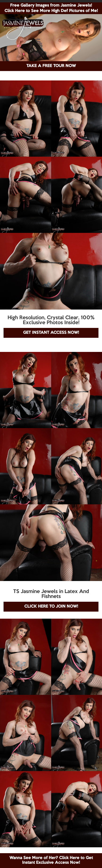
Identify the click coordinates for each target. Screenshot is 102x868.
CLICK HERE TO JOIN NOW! (51, 607)
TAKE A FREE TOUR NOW (51, 66)
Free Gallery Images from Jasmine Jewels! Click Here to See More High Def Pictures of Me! (51, 8)
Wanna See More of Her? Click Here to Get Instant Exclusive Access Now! (51, 860)
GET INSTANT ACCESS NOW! (51, 333)
